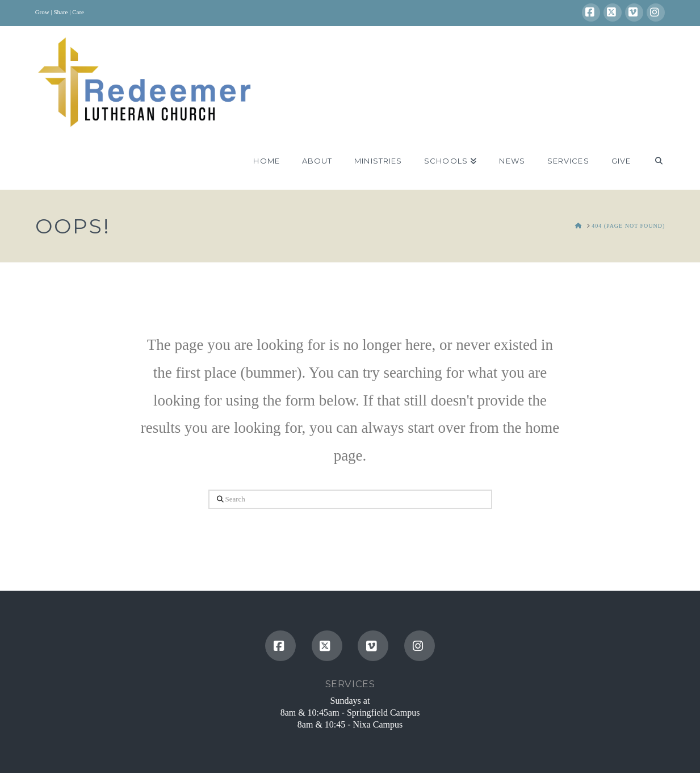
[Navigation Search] (653, 161)
